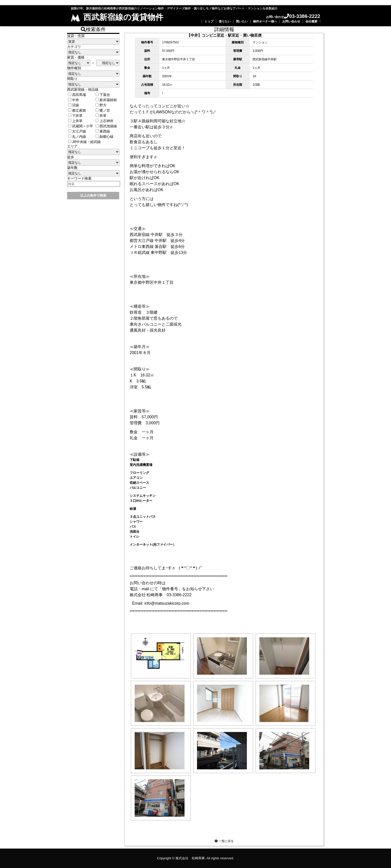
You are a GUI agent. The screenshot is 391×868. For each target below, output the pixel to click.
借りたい (225, 21)
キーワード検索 (79, 178)
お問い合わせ (291, 21)
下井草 (75, 116)
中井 (74, 100)
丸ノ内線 (77, 137)
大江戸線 (77, 131)
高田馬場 (77, 95)
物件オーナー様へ (265, 21)
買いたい (242, 21)
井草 (101, 116)
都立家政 (77, 110)
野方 (101, 105)
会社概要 (311, 21)
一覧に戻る (224, 841)
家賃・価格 (76, 57)
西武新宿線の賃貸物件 (117, 17)
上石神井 (104, 121)
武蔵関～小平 (81, 126)
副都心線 (104, 137)
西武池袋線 (106, 126)
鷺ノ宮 (103, 110)
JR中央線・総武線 (84, 142)
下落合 (103, 95)
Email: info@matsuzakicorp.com (161, 603)
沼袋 (74, 105)
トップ (209, 21)
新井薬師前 (106, 100)
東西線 (103, 131)
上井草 (75, 121)
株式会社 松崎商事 (190, 858)
